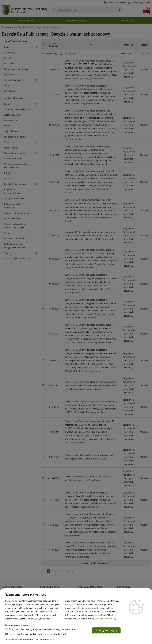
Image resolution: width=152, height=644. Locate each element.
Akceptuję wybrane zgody (106, 630)
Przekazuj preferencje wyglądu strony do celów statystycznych (36, 634)
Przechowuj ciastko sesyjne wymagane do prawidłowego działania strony (41, 629)
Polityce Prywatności (106, 618)
